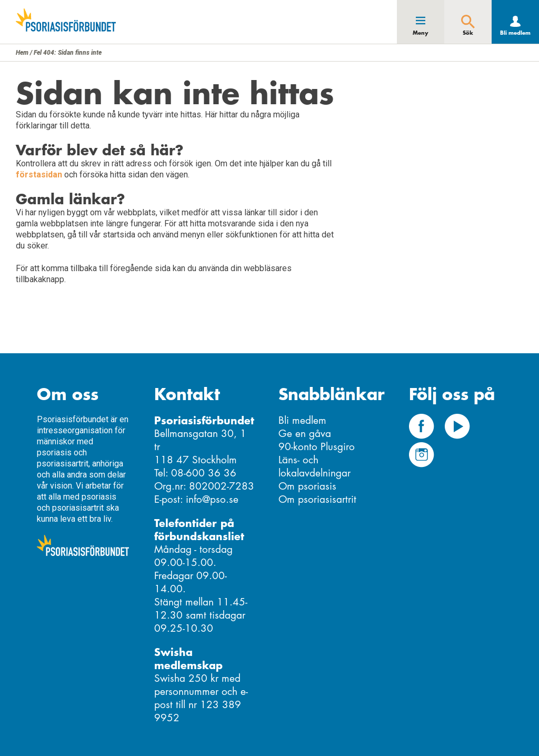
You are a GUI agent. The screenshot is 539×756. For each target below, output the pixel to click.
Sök (468, 33)
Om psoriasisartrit (317, 499)
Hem (22, 53)
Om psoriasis (307, 486)
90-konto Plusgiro (317, 447)
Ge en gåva (305, 434)
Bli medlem (515, 33)
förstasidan (39, 175)
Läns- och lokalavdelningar (315, 466)
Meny (421, 33)
